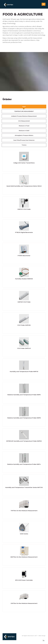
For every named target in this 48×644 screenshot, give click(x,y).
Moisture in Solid (24, 131)
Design (43, 636)
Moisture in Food (24, 126)
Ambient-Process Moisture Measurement (24, 116)
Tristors (24, 145)
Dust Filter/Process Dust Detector (24, 140)
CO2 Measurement (24, 121)
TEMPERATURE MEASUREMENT (24, 111)
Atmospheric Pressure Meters (24, 135)
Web (40, 636)
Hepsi (24, 107)
